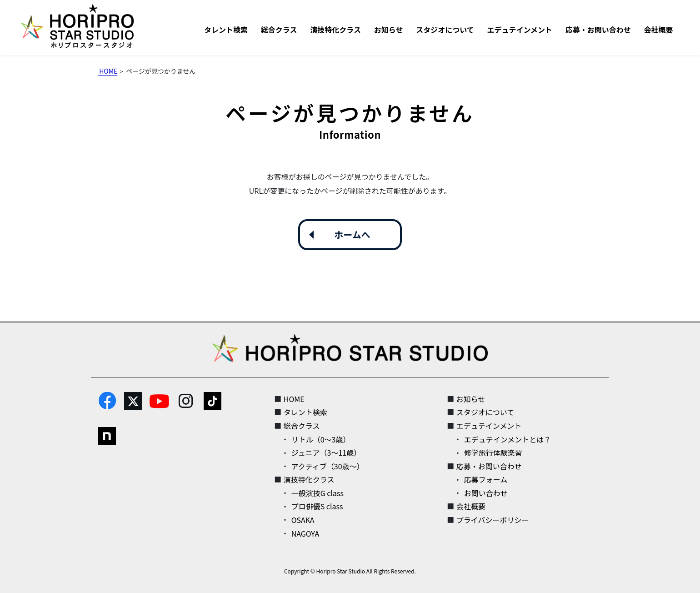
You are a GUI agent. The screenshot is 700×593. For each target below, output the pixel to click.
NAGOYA (305, 533)
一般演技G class (317, 493)
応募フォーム (486, 479)
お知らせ (471, 399)
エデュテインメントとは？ (508, 439)
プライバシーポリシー (493, 520)
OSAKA (303, 520)
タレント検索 (305, 412)
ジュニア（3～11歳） (326, 452)
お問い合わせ (486, 493)
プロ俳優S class (317, 506)
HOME (294, 399)
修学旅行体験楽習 (493, 452)
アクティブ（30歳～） (328, 466)
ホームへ (352, 234)
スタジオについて (485, 412)
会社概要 (471, 506)
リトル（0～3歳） (321, 439)
